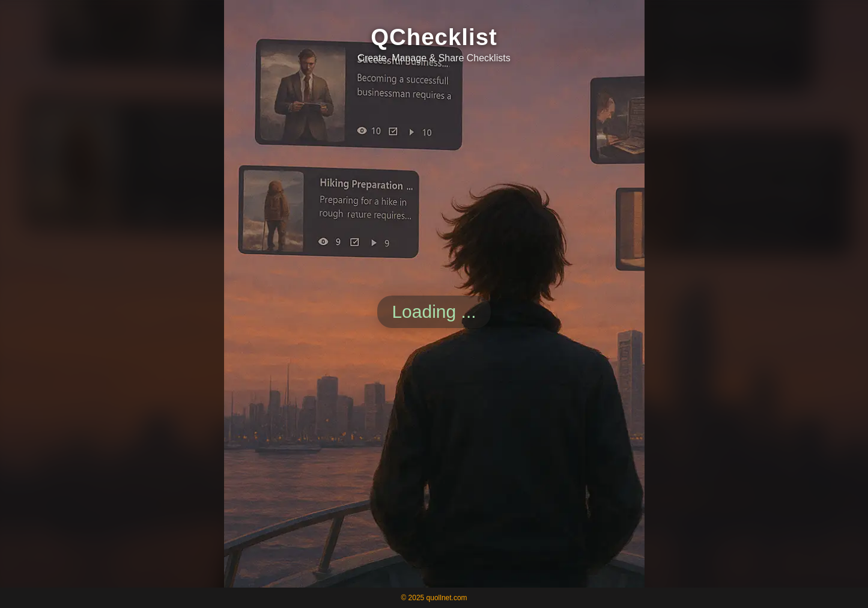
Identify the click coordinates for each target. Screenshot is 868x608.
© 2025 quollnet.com (434, 598)
